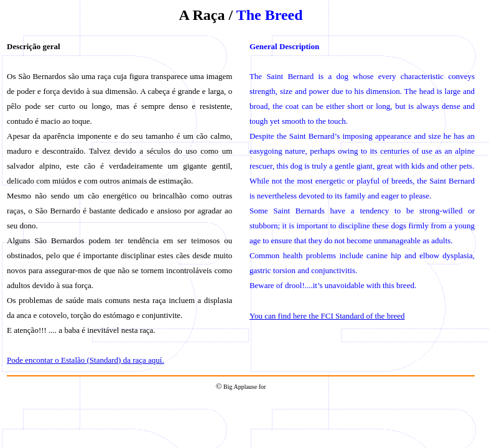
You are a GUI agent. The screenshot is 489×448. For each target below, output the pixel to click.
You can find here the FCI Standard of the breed (327, 316)
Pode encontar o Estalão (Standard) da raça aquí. (86, 360)
